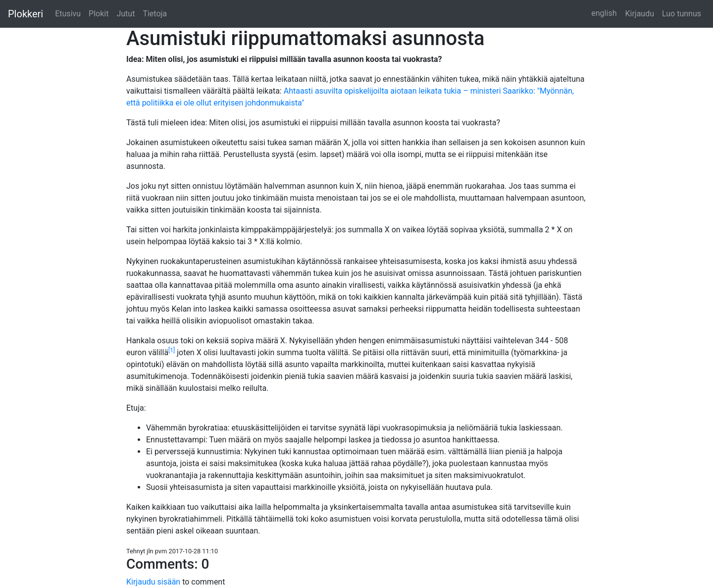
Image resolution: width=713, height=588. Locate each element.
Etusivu (68, 14)
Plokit (99, 14)
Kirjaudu (639, 14)
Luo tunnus (682, 14)
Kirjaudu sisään (154, 582)
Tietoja (155, 14)
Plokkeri (25, 14)
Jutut (126, 14)
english (604, 13)
